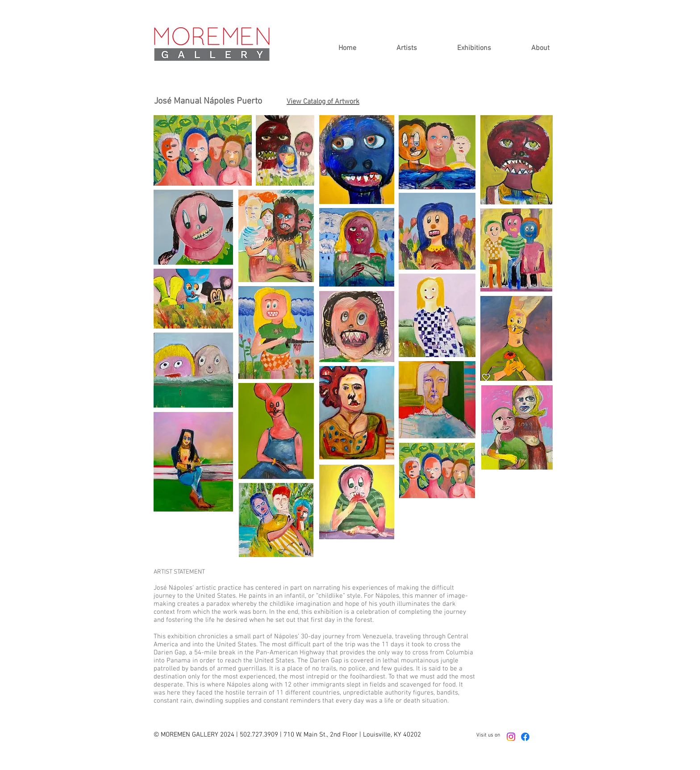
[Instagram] (511, 737)
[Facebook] (525, 737)
